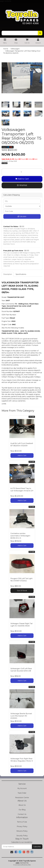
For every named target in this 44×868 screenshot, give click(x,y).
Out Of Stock (22, 591)
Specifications (21, 274)
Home (6, 49)
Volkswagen (15, 49)
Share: (8, 147)
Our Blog (22, 810)
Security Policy (22, 836)
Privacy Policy (22, 826)
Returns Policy (22, 831)
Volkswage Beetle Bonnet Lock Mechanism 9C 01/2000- (21, 716)
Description (8, 274)
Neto (29, 865)
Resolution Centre (22, 798)
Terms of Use (22, 822)
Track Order (22, 793)
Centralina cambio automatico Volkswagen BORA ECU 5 (20, 536)
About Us (22, 805)
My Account (22, 788)
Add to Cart (22, 179)
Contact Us (22, 814)
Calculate (22, 216)
